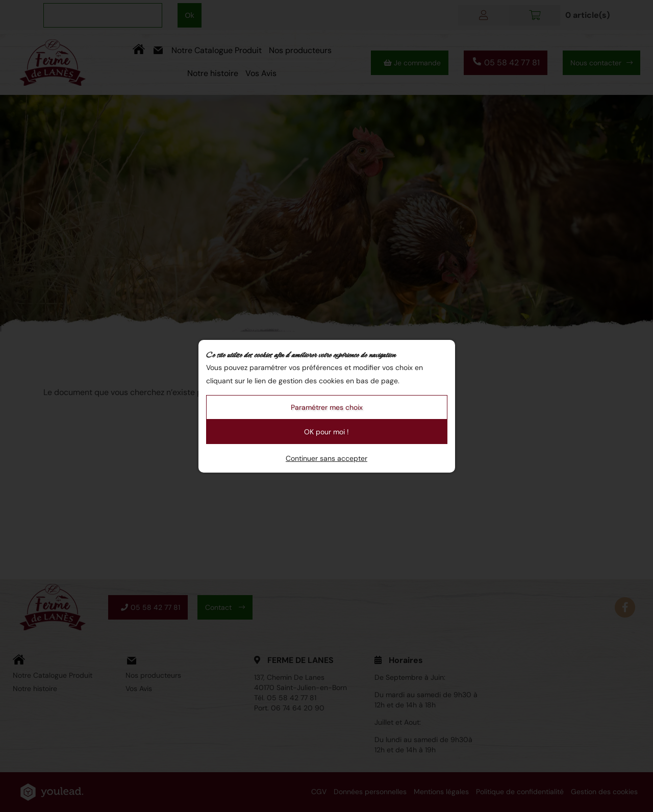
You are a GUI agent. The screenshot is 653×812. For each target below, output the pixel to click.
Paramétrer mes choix (327, 407)
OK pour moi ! (326, 432)
